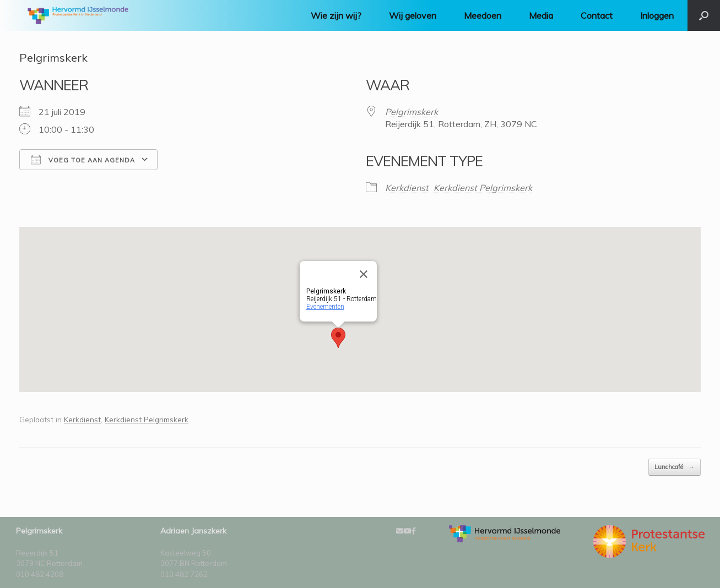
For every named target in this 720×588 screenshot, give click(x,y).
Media (541, 15)
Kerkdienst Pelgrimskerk (483, 188)
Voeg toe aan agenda (83, 160)
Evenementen (325, 307)
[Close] (364, 274)
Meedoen (483, 15)
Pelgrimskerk (412, 112)
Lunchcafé (675, 467)
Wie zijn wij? (336, 15)
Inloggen (657, 15)
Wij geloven (413, 15)
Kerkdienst (407, 188)
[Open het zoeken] (704, 15)
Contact (597, 15)
